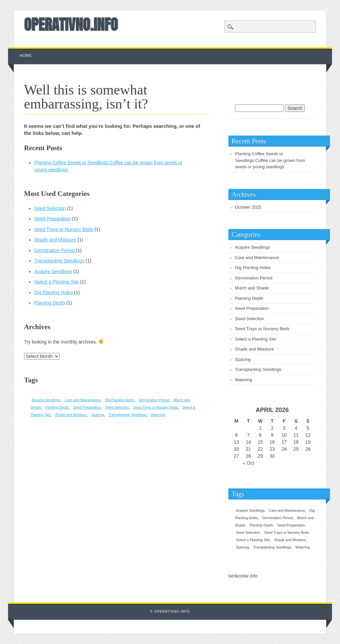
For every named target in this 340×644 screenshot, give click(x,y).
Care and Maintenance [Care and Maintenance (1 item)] (83, 400)
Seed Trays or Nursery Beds (64, 229)
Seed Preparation (52, 219)
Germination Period (54, 250)
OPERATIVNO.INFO (71, 24)
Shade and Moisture (55, 240)
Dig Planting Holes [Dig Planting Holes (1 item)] (120, 400)
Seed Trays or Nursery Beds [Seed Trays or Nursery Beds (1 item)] (155, 407)
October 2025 (248, 207)
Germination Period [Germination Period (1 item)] (154, 400)
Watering (244, 380)
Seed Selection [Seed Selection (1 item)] (117, 407)
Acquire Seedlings (53, 271)
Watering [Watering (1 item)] (158, 415)
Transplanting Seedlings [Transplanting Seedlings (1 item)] (127, 415)
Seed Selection (50, 208)
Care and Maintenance (257, 258)
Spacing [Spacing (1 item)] (98, 415)
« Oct (248, 463)
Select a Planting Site (56, 282)
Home (26, 55)
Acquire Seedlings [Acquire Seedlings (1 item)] (46, 400)
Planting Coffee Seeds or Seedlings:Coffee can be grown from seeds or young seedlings (270, 160)
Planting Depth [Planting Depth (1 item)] (57, 407)
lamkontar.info (243, 576)
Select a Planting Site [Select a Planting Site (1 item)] (253, 540)
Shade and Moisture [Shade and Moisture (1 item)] (71, 415)
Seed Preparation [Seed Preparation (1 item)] (87, 407)
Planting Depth (49, 303)
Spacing (243, 359)
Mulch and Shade (252, 288)
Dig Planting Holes (53, 292)
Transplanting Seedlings (59, 261)
